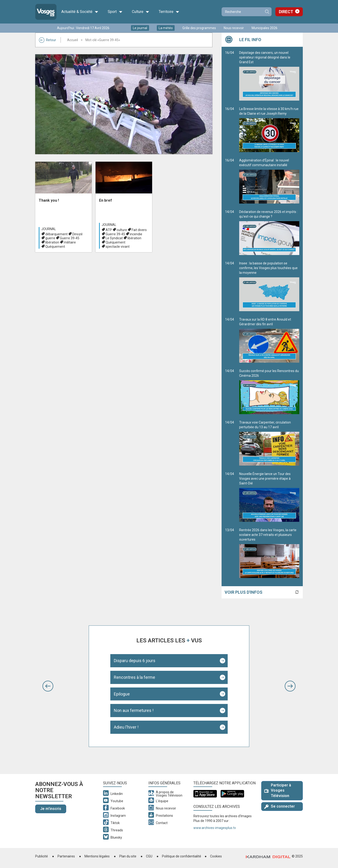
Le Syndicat (114, 238)
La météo (166, 28)
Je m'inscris (51, 809)
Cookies (216, 856)
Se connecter (280, 806)
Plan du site (128, 856)
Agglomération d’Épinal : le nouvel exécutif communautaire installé (269, 181)
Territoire (169, 12)
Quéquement (55, 247)
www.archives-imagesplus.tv (215, 828)
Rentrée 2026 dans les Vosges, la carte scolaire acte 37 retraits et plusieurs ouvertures (269, 553)
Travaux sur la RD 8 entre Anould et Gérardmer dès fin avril (269, 340)
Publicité (42, 856)
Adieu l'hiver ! (126, 727)
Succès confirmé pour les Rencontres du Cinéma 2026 (269, 392)
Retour (48, 40)
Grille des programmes (199, 28)
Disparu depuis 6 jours (135, 661)
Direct (286, 12)
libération (52, 242)
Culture (141, 12)
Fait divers (139, 230)
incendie (136, 234)
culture (122, 230)
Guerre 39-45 (70, 238)
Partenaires (66, 856)
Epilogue (122, 694)
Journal (49, 229)
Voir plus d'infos (244, 592)
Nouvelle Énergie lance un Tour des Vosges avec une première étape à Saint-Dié (269, 497)
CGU (149, 856)
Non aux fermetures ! (134, 710)
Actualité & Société (80, 12)
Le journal (140, 28)
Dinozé (77, 234)
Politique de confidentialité (182, 856)
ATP (109, 230)
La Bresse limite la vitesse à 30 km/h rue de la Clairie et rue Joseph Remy (269, 130)
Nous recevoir (234, 28)
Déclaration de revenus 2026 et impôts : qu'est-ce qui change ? (269, 232)
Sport (115, 12)
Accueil (73, 40)
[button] (48, 686)
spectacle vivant (118, 247)
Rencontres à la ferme (134, 677)
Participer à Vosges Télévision (278, 791)
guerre (50, 238)
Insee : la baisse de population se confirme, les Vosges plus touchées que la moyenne (269, 286)
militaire (70, 242)
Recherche (267, 12)
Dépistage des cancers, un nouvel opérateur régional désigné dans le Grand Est (269, 76)
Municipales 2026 (265, 28)
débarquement (56, 234)
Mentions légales (97, 856)
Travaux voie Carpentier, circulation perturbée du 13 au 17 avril (269, 443)
